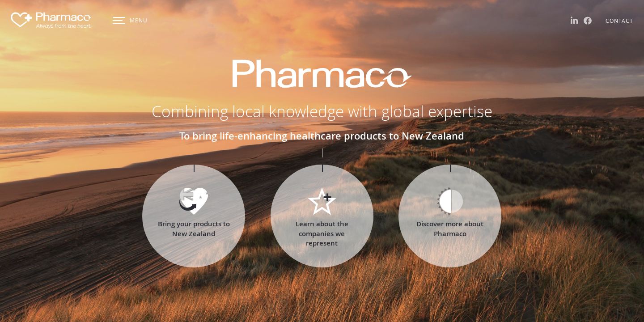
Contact (619, 21)
